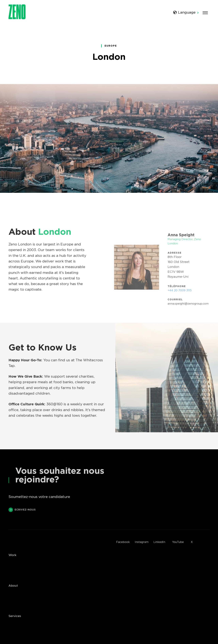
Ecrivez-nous (22, 510)
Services (15, 616)
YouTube (178, 542)
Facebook (123, 542)
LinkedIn (159, 542)
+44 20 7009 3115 (180, 291)
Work (12, 555)
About (13, 586)
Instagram (142, 542)
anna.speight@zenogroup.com (188, 305)
